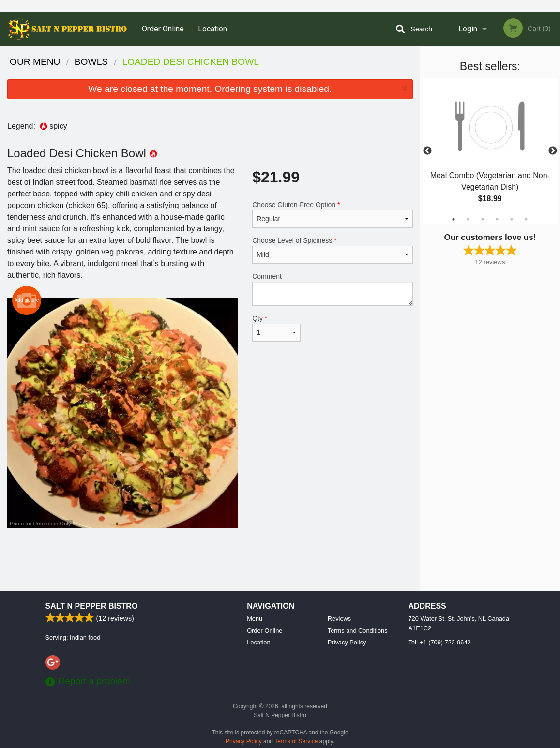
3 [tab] (483, 219)
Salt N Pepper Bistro (92, 606)
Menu (255, 619)
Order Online (163, 29)
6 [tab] (526, 219)
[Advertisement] (210, 560)
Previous (427, 151)
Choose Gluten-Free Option (333, 214)
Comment (333, 289)
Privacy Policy (347, 642)
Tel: (440, 642)
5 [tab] (512, 219)
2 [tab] (468, 219)
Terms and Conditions (358, 631)
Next (553, 151)
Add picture (27, 300)
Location (212, 29)
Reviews (339, 619)
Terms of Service (296, 741)
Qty (276, 328)
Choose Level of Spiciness (333, 250)
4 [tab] (497, 219)
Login (468, 29)
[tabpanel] (490, 151)
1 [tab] (454, 219)
